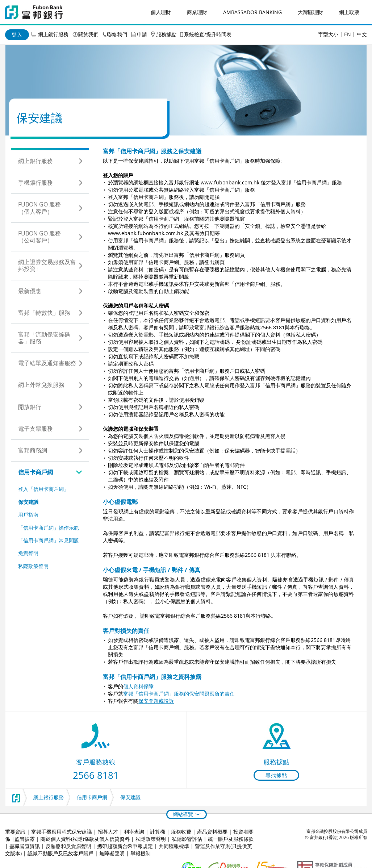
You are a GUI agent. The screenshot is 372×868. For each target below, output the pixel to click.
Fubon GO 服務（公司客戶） (39, 237)
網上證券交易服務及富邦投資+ (47, 265)
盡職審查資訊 (25, 846)
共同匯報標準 (174, 846)
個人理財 (161, 12)
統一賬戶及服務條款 (231, 839)
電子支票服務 (35, 429)
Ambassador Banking (252, 12)
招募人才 (108, 832)
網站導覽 (183, 814)
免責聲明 (28, 553)
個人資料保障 (138, 686)
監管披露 (25, 839)
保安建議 (28, 502)
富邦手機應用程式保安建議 (62, 832)
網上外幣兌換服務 (41, 385)
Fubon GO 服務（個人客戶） (39, 208)
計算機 (158, 832)
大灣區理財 (310, 12)
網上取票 (349, 12)
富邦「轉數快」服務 (44, 313)
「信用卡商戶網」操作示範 (49, 528)
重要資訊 (15, 832)
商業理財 (197, 12)
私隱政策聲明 (33, 566)
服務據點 (166, 34)
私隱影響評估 (187, 839)
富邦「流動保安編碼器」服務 (44, 338)
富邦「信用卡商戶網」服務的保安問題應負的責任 (179, 694)
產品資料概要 (212, 832)
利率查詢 (134, 832)
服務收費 (181, 832)
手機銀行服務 (35, 183)
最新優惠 (30, 291)
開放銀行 (30, 407)
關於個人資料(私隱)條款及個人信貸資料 (85, 839)
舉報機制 (141, 853)
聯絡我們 (117, 34)
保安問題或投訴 (156, 701)
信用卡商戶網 (35, 472)
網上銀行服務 (53, 34)
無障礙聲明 (112, 853)
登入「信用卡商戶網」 (43, 489)
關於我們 (88, 34)
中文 (362, 34)
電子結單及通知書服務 (47, 363)
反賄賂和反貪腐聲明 (68, 846)
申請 (142, 34)
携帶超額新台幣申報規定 (125, 846)
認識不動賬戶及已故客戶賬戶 (60, 853)
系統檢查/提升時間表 (208, 34)
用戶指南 (28, 515)
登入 (17, 35)
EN (348, 34)
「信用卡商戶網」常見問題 (49, 540)
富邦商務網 (33, 450)
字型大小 (328, 34)
